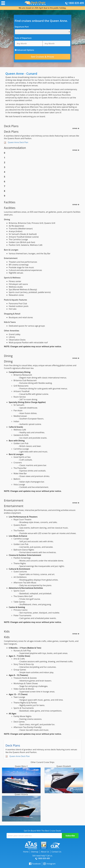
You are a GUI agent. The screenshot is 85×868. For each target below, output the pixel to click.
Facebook (35, 864)
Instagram (49, 864)
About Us (45, 852)
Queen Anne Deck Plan (18, 142)
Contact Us (56, 852)
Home (26, 852)
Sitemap (35, 852)
